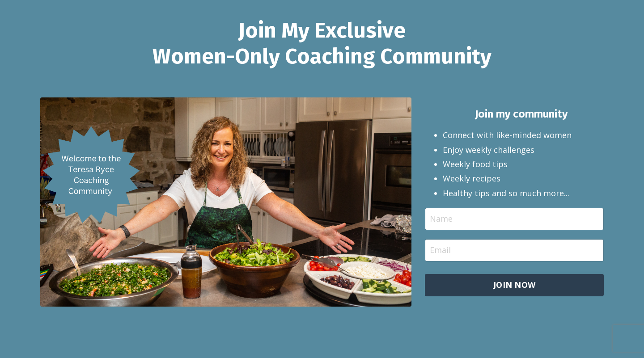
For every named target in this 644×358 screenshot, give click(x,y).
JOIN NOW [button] (514, 285)
